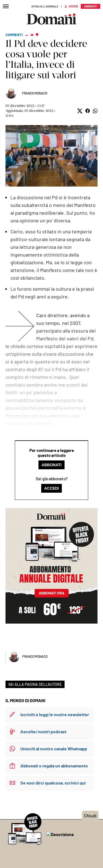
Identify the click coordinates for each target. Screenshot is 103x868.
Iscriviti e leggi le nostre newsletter (55, 714)
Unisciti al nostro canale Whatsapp (54, 749)
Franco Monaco (35, 93)
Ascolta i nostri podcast (43, 731)
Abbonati (51, 465)
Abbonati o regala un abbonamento (54, 766)
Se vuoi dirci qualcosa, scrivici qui (53, 783)
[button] (80, 111)
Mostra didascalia (51, 156)
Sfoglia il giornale (45, 6)
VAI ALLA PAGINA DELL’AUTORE (35, 684)
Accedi (52, 488)
